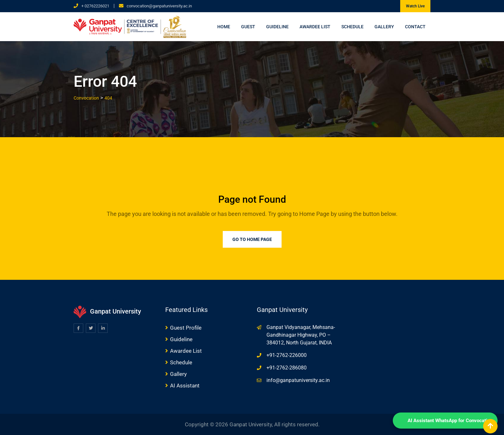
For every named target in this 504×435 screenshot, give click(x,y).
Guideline (277, 27)
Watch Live (415, 6)
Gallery (384, 27)
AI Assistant (185, 386)
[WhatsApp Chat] (445, 421)
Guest (248, 27)
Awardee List (315, 27)
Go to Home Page (252, 239)
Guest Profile (186, 328)
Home (224, 27)
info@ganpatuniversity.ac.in (298, 380)
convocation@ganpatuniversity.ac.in (159, 6)
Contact (415, 27)
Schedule (352, 27)
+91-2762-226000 (287, 355)
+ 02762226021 (95, 6)
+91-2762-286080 (287, 368)
